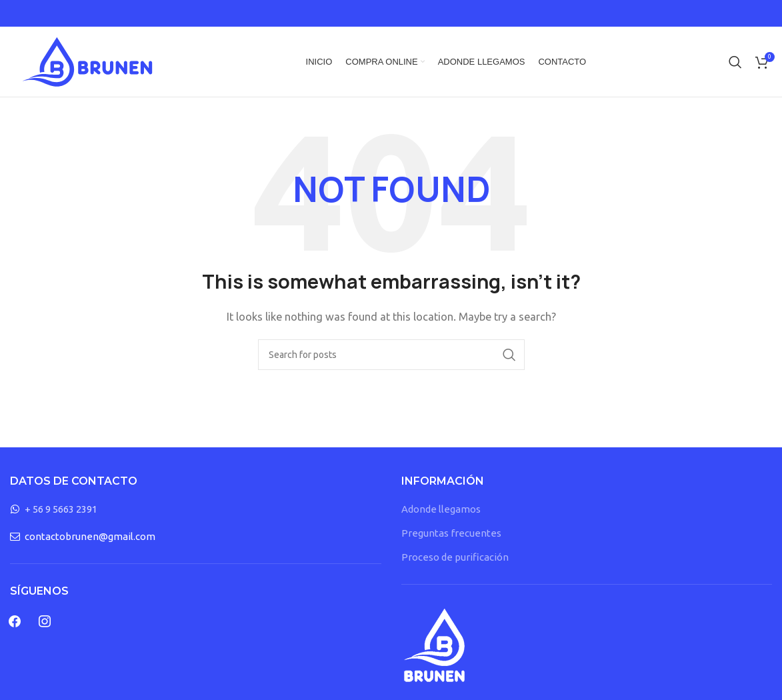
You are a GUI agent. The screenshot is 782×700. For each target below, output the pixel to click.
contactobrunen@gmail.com (90, 536)
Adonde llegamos (441, 509)
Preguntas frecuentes (451, 533)
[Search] (735, 62)
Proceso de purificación (455, 557)
